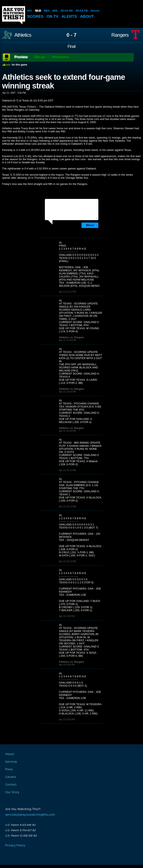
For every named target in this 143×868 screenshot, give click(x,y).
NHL (55, 11)
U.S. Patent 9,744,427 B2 (20, 830)
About (88, 16)
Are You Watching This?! (14, 15)
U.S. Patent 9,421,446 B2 (20, 825)
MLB (38, 11)
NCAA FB (82, 11)
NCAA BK (67, 11)
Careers (11, 777)
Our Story (12, 792)
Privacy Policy (15, 846)
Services (11, 762)
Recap (40, 57)
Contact (11, 785)
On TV (53, 16)
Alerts (70, 16)
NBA (47, 11)
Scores (35, 16)
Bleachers (60, 57)
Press (9, 769)
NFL (30, 11)
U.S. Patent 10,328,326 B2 (21, 836)
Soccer (95, 11)
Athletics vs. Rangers (72, 337)
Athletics (23, 35)
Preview (21, 57)
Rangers (120, 35)
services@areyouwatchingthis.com (30, 815)
